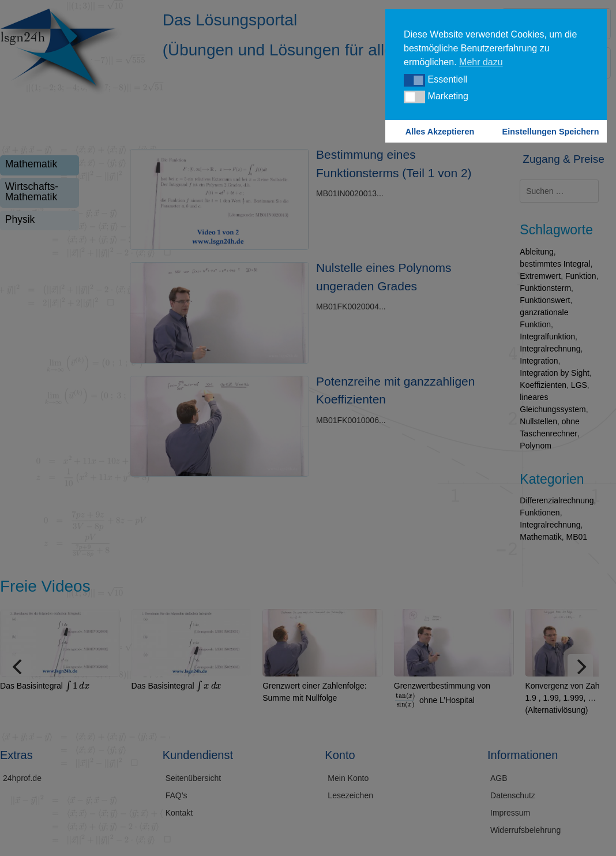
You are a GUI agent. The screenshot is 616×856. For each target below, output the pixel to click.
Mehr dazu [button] (481, 62)
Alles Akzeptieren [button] (440, 132)
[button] (414, 80)
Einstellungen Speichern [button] (551, 132)
